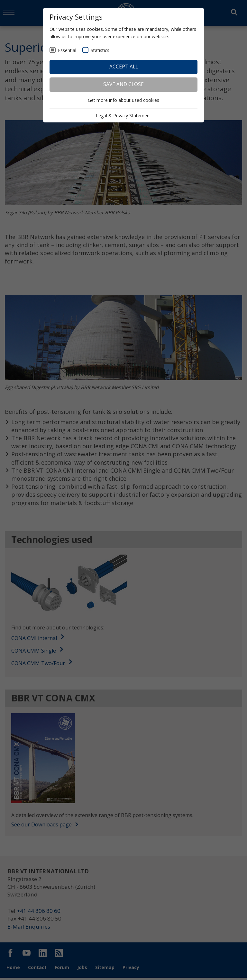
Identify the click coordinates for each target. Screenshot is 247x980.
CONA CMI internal (34, 639)
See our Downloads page (45, 826)
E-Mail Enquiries (29, 929)
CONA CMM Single (34, 652)
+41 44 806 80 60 (40, 913)
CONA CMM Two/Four (38, 664)
